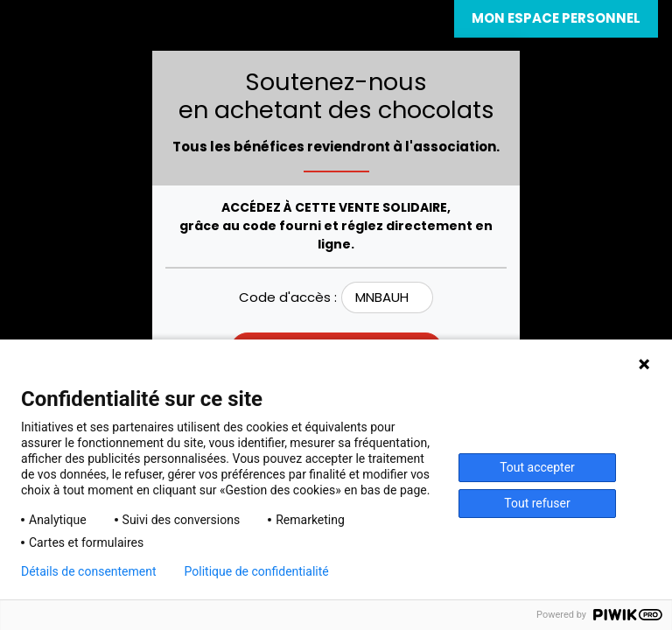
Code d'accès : (288, 297)
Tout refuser (537, 503)
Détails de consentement (89, 571)
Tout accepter (537, 467)
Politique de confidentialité (257, 571)
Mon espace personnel (556, 18)
